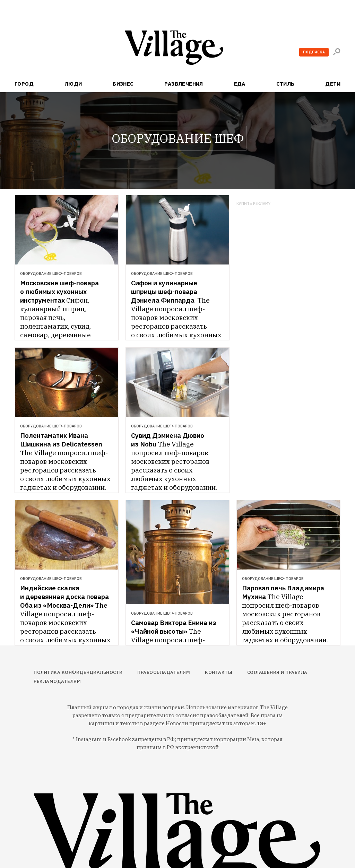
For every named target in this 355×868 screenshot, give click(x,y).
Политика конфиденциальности (78, 672)
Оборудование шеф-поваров (51, 274)
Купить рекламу (254, 204)
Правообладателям (164, 672)
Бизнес (123, 84)
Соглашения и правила (277, 672)
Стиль (285, 84)
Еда (240, 84)
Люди (73, 84)
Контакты (219, 672)
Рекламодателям (57, 681)
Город (24, 84)
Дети (333, 84)
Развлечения (184, 84)
